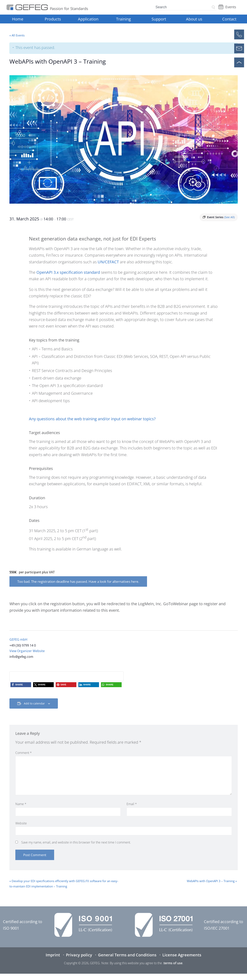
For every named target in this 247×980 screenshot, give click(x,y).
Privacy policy (79, 955)
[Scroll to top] (239, 62)
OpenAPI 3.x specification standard (68, 272)
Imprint (53, 955)
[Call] (239, 34)
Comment (24, 753)
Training (123, 19)
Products (53, 19)
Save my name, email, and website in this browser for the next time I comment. (76, 842)
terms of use (173, 963)
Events (231, 7)
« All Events (17, 35)
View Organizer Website (27, 651)
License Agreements (182, 955)
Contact (229, 19)
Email (132, 804)
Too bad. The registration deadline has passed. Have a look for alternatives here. (78, 581)
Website (21, 823)
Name (21, 804)
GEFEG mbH (18, 639)
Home (18, 19)
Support (159, 19)
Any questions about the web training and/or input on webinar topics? (92, 419)
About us (194, 19)
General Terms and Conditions (127, 955)
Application (88, 19)
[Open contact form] (239, 48)
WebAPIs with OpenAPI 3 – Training (212, 881)
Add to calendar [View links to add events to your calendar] (34, 703)
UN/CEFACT (108, 262)
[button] (21, 685)
